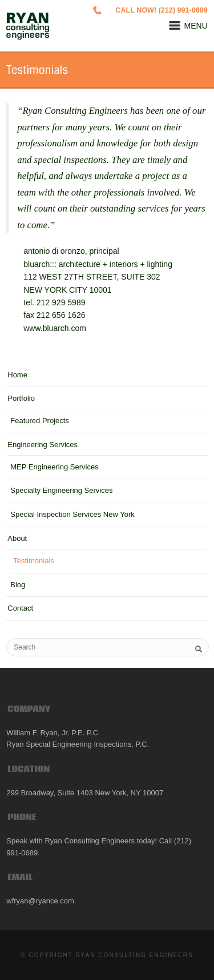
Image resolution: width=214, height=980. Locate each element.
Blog (18, 585)
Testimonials (34, 561)
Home (17, 375)
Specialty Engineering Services (61, 490)
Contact (20, 608)
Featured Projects (40, 421)
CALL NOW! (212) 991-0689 (161, 10)
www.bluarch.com (55, 328)
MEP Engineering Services (54, 467)
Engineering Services (43, 445)
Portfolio (21, 398)
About (17, 538)
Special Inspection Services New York (72, 514)
